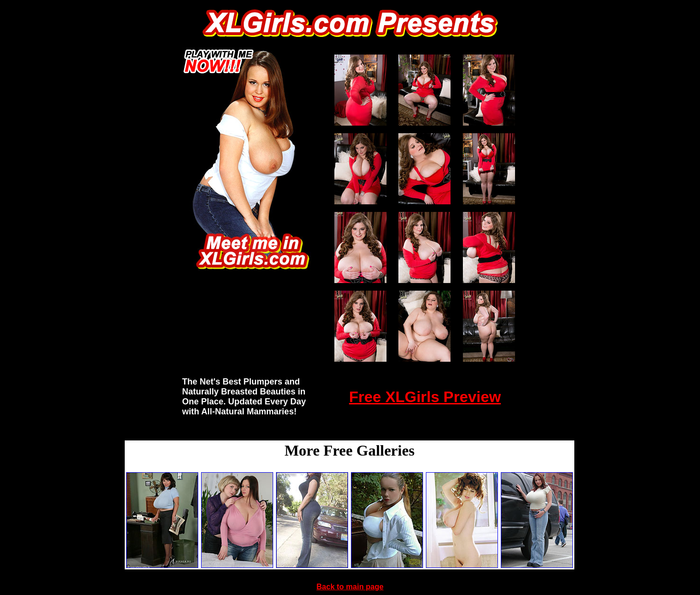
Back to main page (350, 587)
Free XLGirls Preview (425, 397)
